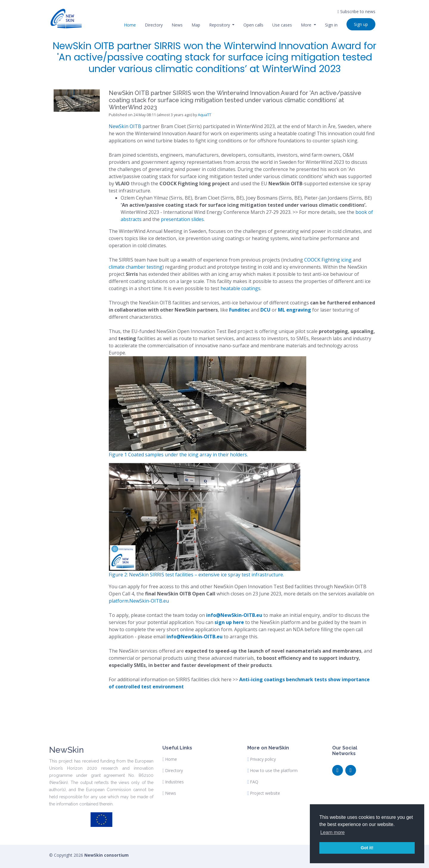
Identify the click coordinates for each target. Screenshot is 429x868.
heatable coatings (240, 288)
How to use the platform (274, 771)
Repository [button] (220, 25)
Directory (154, 25)
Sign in (331, 25)
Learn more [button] (332, 832)
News (177, 25)
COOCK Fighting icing (328, 260)
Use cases (282, 25)
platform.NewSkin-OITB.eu (139, 601)
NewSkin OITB (125, 126)
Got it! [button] (367, 848)
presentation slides (182, 219)
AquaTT (205, 115)
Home (130, 25)
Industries (174, 782)
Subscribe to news (356, 11)
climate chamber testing (136, 267)
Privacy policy (263, 759)
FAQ (254, 782)
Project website (265, 793)
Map (196, 25)
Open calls (253, 25)
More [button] (307, 25)
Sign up (361, 24)
